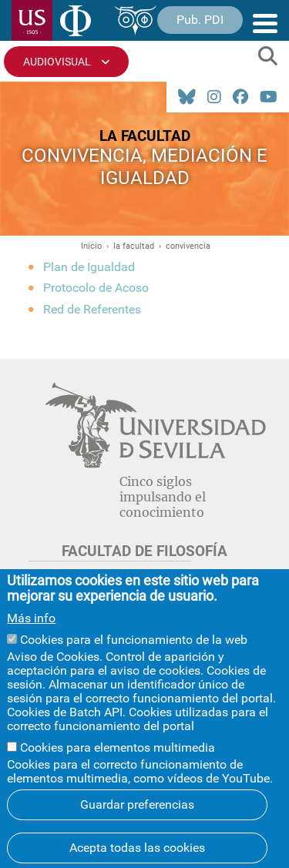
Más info (31, 635)
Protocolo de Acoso (96, 288)
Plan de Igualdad (89, 267)
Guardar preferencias (137, 821)
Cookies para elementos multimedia (118, 764)
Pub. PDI (200, 20)
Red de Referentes (92, 309)
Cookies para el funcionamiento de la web (134, 656)
